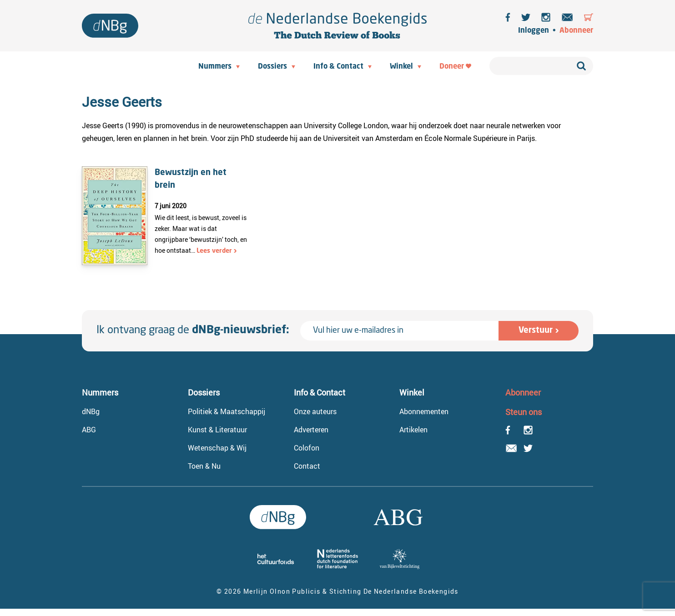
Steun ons (524, 412)
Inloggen (534, 31)
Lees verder (214, 251)
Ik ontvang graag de (193, 331)
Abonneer (576, 31)
